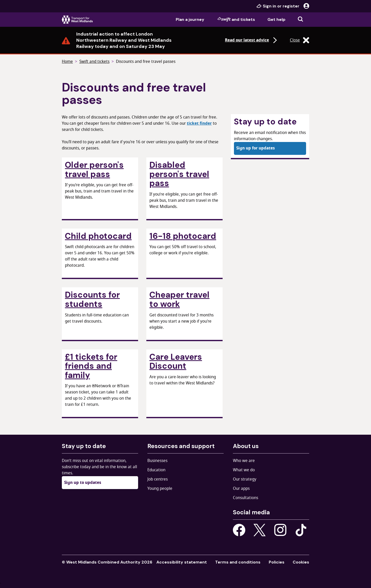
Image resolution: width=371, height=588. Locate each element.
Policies (277, 562)
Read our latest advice (252, 40)
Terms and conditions (238, 562)
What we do (244, 470)
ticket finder (199, 123)
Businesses (157, 461)
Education (156, 470)
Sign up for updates (256, 148)
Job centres (158, 479)
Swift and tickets (94, 62)
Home (67, 62)
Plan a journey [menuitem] (190, 19)
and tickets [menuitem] (236, 19)
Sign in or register (283, 6)
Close (300, 40)
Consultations (246, 498)
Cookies (301, 562)
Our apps (241, 489)
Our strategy (245, 479)
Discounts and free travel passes (146, 62)
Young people (160, 489)
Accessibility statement (182, 562)
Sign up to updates (83, 483)
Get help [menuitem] (276, 19)
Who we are (244, 461)
